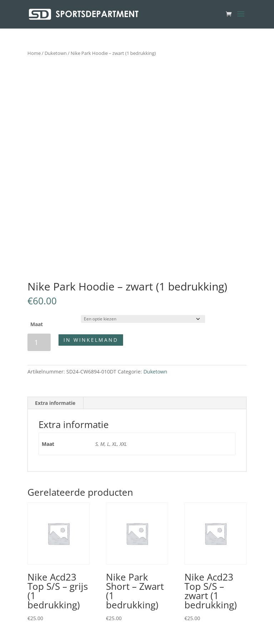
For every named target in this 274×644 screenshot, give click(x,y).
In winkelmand (91, 340)
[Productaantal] (39, 342)
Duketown (56, 53)
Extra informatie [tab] (55, 403)
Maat (37, 324)
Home (34, 53)
